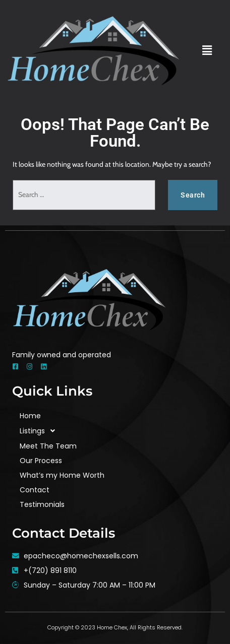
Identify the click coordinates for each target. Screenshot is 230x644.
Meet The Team (48, 446)
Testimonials (42, 504)
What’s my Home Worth (62, 475)
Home (30, 416)
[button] (207, 50)
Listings (40, 431)
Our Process (41, 461)
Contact (35, 490)
